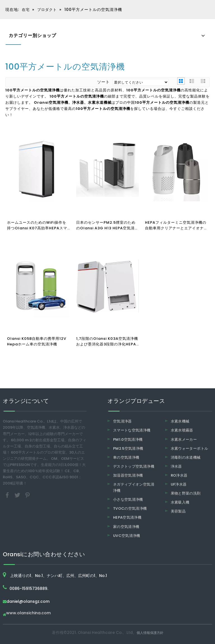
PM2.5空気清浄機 (128, 448)
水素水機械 (180, 421)
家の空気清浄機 (126, 527)
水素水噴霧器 (182, 430)
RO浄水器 (179, 475)
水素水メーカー (184, 439)
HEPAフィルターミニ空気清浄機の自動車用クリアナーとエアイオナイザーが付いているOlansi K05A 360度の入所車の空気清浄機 (176, 225)
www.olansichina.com (28, 613)
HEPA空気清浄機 (127, 517)
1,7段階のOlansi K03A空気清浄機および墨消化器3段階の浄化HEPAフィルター (107, 341)
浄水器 (176, 466)
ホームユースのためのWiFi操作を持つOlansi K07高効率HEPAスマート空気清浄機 (37, 225)
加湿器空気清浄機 (128, 475)
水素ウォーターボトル (190, 448)
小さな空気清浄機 (128, 499)
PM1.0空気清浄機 (128, 439)
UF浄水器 (179, 484)
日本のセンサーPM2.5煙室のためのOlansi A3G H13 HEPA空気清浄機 (107, 225)
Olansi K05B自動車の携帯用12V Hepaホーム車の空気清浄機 (37, 341)
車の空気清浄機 (126, 457)
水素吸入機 (180, 502)
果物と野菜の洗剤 (186, 493)
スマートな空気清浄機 (132, 430)
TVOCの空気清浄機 (130, 508)
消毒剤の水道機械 (186, 457)
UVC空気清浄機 (127, 536)
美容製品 (178, 511)
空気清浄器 (122, 421)
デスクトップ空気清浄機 (134, 466)
